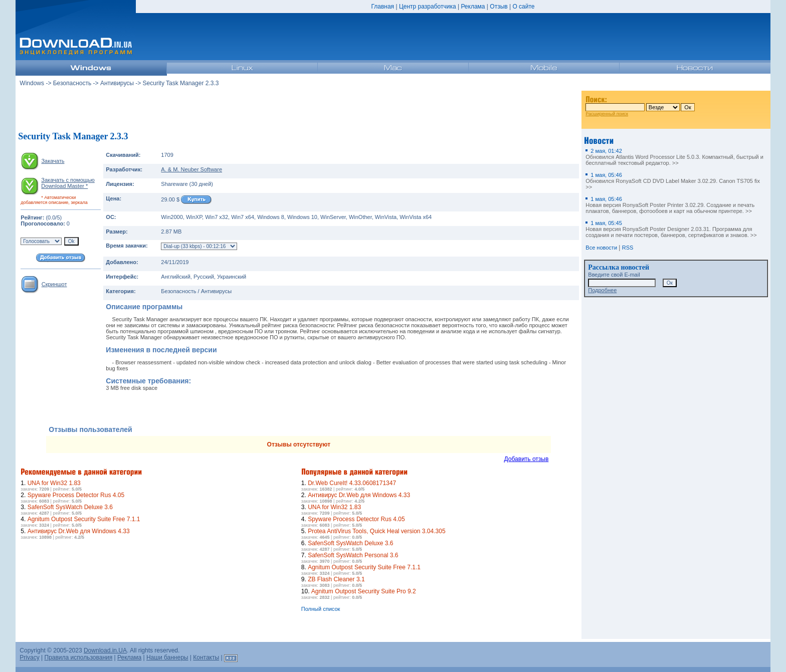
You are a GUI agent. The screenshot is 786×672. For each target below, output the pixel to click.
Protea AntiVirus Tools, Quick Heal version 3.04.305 (376, 531)
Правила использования (79, 657)
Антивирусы (117, 83)
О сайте (523, 7)
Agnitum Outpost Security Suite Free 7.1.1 (84, 519)
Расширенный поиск (607, 114)
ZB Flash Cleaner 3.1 (336, 579)
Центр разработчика (428, 7)
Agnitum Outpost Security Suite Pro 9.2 (364, 591)
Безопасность (72, 83)
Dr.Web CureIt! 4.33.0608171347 (352, 483)
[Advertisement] (299, 110)
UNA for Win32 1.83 (54, 483)
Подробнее (602, 290)
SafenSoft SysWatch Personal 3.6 (353, 555)
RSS (628, 248)
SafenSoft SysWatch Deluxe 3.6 (70, 507)
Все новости (601, 248)
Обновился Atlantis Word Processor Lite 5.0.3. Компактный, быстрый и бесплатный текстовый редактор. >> (674, 157)
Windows (32, 83)
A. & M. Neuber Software (191, 169)
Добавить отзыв (527, 459)
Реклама (473, 7)
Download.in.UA (105, 650)
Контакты (206, 657)
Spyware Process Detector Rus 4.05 (76, 495)
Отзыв (499, 7)
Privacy (29, 657)
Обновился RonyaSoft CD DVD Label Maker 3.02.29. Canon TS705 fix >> (673, 181)
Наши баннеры (167, 657)
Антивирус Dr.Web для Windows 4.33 (79, 531)
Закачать (53, 161)
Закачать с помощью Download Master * (68, 183)
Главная (382, 7)
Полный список (321, 609)
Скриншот (54, 284)
